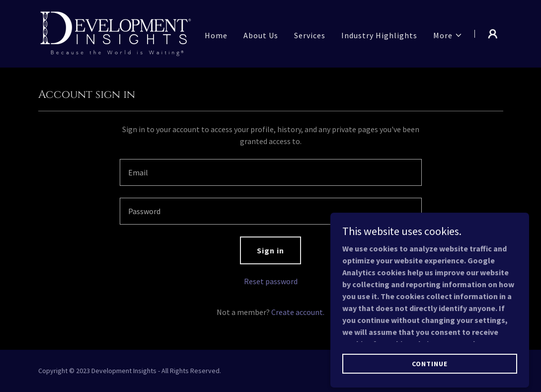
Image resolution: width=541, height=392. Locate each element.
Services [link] (310, 35)
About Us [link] (261, 35)
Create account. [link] (298, 312)
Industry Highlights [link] (379, 35)
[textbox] (271, 172)
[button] (448, 35)
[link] (116, 33)
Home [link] (216, 35)
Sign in (270, 250)
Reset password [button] (271, 281)
